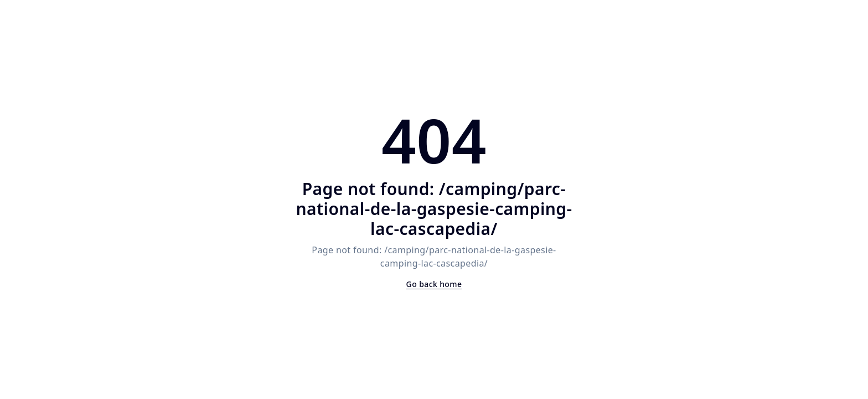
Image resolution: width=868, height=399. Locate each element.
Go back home (434, 284)
